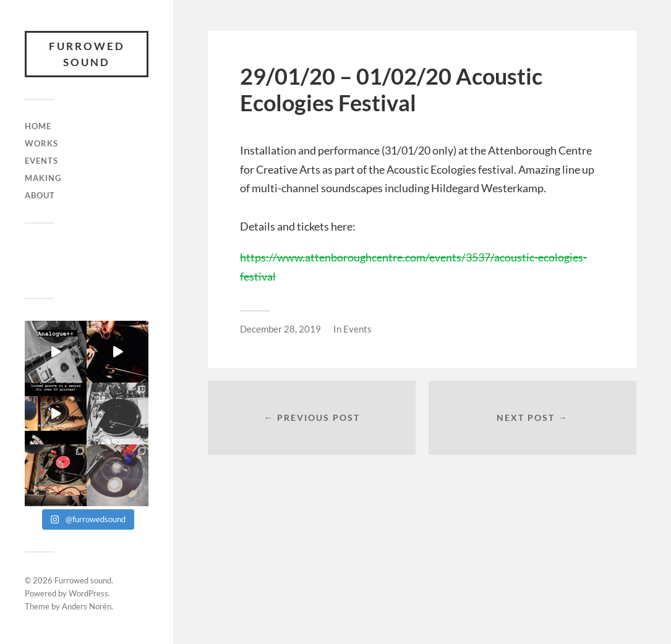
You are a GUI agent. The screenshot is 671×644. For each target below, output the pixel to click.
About (40, 195)
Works (41, 143)
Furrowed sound (87, 54)
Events (41, 161)
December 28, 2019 (280, 329)
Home (38, 126)
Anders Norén (87, 606)
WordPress (88, 593)
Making (43, 178)
